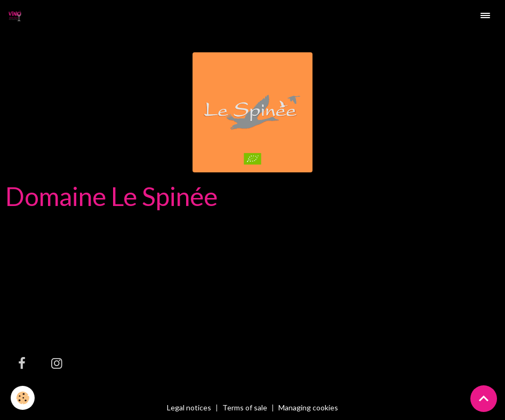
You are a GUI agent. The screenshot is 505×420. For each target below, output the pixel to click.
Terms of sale (245, 407)
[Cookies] (23, 398)
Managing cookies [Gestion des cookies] (308, 408)
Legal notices (189, 407)
